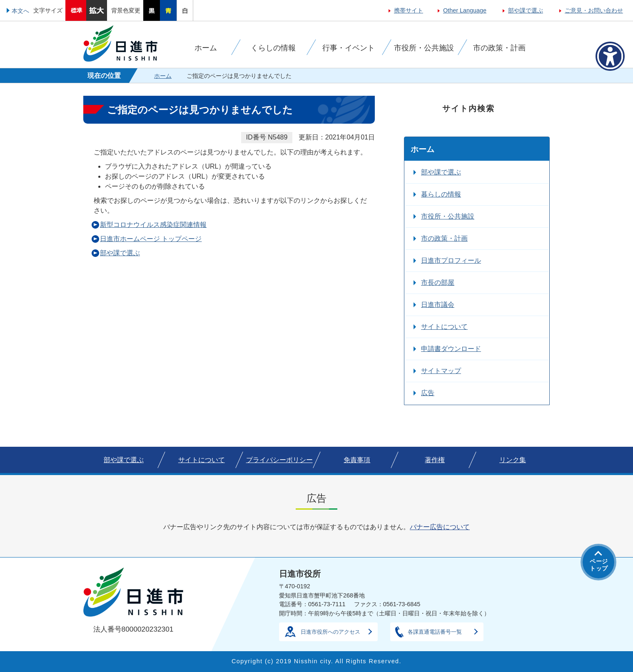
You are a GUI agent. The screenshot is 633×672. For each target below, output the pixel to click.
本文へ (20, 11)
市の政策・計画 (444, 238)
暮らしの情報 (441, 194)
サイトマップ (441, 371)
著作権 (435, 460)
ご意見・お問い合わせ (594, 10)
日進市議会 (438, 305)
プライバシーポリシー (279, 460)
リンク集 (513, 460)
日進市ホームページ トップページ (151, 239)
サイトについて (444, 327)
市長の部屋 (438, 282)
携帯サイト (409, 10)
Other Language (465, 10)
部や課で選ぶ (526, 10)
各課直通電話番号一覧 (435, 632)
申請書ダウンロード (451, 349)
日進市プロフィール (451, 260)
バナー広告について (440, 527)
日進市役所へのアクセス (330, 632)
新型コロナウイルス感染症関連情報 (153, 225)
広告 (428, 393)
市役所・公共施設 (448, 216)
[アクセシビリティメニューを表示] (610, 56)
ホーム (163, 76)
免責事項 (357, 460)
